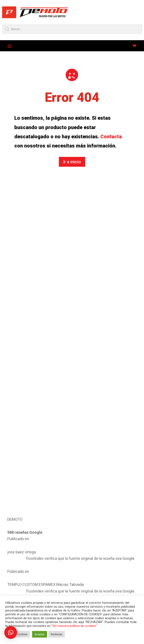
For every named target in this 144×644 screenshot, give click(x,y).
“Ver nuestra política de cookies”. (74, 626)
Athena (55, 550)
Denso (9, 590)
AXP (100, 550)
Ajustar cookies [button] (18, 634)
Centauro (10, 577)
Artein (8, 550)
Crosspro (56, 577)
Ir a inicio (72, 162)
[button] (11, 632)
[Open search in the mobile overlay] (72, 29)
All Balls (10, 536)
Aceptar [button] (40, 634)
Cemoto (102, 563)
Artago (101, 536)
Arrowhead (58, 536)
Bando (9, 563)
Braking (56, 563)
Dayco (101, 577)
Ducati (101, 590)
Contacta (111, 137)
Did (53, 590)
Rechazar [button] (56, 634)
